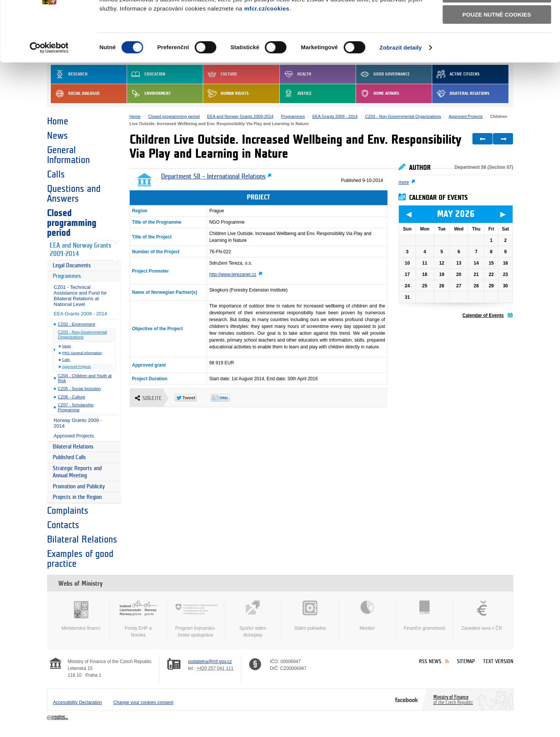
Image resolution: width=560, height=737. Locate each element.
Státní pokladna (310, 616)
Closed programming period (72, 223)
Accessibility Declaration (78, 703)
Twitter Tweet (193, 398)
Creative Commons (58, 718)
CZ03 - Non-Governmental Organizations (83, 335)
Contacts (63, 525)
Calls (56, 174)
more (404, 182)
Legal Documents (72, 266)
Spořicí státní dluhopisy (253, 619)
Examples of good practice (80, 559)
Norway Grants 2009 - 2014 (78, 423)
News (57, 136)
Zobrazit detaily (401, 94)
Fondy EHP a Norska (138, 619)
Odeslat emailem (229, 398)
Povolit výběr (497, 40)
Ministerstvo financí (81, 616)
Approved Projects (77, 367)
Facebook (407, 699)
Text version (498, 661)
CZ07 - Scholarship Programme (76, 407)
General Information (68, 155)
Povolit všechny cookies (497, 18)
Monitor (367, 616)
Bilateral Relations (73, 447)
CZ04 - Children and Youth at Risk (85, 378)
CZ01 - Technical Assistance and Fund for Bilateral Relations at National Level (80, 296)
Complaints (68, 511)
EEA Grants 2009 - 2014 (81, 314)
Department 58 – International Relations (213, 177)
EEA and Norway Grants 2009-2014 (80, 250)
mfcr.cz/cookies (267, 55)
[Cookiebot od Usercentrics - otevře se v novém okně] (49, 94)
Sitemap (466, 661)
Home (58, 121)
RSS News (430, 661)
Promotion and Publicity (79, 487)
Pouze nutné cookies (497, 61)
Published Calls (69, 457)
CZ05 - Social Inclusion (79, 389)
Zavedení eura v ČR (482, 616)
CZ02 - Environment (77, 324)
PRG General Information (82, 353)
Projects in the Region (77, 497)
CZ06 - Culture (72, 397)
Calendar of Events (483, 315)
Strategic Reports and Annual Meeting (77, 472)
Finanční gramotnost (425, 616)
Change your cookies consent (143, 703)
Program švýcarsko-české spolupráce (196, 619)
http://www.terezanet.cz (233, 274)
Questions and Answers (74, 194)
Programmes (67, 276)
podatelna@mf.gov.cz (210, 662)
